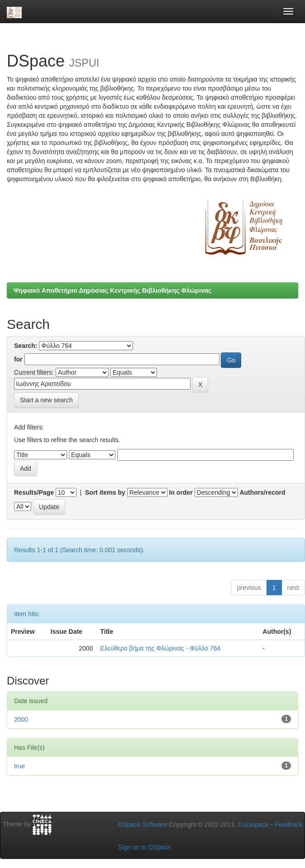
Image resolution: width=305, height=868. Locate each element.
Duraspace (253, 825)
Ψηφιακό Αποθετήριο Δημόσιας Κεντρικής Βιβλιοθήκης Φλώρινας (113, 290)
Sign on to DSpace (145, 847)
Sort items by (105, 492)
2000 (21, 719)
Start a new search (46, 400)
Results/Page (34, 492)
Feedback (288, 825)
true (19, 766)
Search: (26, 346)
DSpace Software (143, 825)
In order (181, 492)
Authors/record (262, 492)
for (18, 359)
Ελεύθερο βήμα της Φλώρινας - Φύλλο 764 (160, 648)
